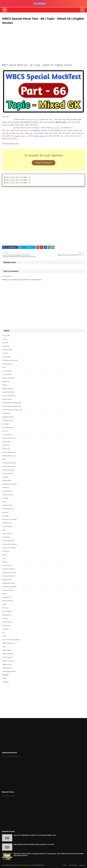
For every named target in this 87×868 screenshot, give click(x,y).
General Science (7, 399)
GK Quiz (5, 431)
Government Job (8, 435)
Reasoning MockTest (9, 583)
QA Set (5, 555)
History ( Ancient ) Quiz (10, 438)
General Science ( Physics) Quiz (12, 406)
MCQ (4, 502)
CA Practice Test (8, 350)
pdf (4, 530)
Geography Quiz (8, 420)
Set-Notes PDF (7, 597)
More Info (82, 865)
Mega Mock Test (7, 505)
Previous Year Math (8, 541)
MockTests (6, 516)
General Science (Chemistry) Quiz (13, 410)
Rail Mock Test (7, 565)
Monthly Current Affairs (10, 519)
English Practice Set (9, 392)
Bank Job (6, 343)
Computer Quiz (8, 364)
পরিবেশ (5, 679)
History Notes (7, 442)
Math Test (6, 498)
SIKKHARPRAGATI (23, 865)
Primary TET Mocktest (9, 548)
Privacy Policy (73, 865)
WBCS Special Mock (9, 643)
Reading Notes (7, 580)
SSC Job (5, 608)
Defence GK (6, 382)
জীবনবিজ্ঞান (6, 675)
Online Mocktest (8, 526)
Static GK (6, 618)
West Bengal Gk (7, 668)
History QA (6, 445)
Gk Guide (6, 424)
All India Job (6, 336)
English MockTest (8, 389)
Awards (5, 339)
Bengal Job (6, 346)
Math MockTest (7, 491)
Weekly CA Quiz (8, 664)
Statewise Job (7, 615)
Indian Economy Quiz (9, 466)
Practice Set (6, 537)
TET (4, 633)
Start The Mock (44, 163)
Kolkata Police (7, 480)
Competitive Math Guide (10, 360)
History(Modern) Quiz (9, 456)
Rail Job (5, 562)
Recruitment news (8, 590)
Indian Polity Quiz (8, 473)
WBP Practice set (8, 654)
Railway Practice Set (9, 576)
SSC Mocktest (7, 611)
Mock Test (6, 512)
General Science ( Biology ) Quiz (12, 403)
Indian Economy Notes (9, 463)
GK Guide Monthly (8, 427)
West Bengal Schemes (9, 671)
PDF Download (7, 534)
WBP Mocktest (7, 650)
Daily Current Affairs (9, 378)
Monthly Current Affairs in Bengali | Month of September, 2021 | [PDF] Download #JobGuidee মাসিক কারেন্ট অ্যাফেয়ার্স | (48, 855)
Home (65, 865)
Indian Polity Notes (8, 470)
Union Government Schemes (11, 640)
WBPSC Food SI (7, 657)
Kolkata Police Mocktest (10, 484)
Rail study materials (9, 569)
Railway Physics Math (9, 572)
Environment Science (9, 396)
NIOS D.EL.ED (7, 523)
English (5, 385)
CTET (4, 367)
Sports (5, 604)
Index (4, 459)
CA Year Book (7, 357)
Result (5, 594)
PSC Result (6, 551)
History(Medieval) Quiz (9, 452)
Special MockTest (8, 601)
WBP (4, 647)
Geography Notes (8, 417)
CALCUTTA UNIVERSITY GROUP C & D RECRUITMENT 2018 (35, 835)
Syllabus (5, 629)
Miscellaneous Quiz (8, 509)
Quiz (4, 558)
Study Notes (6, 625)
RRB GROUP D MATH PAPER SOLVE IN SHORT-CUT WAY (34, 844)
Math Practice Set (8, 495)
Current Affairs (7, 371)
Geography (6, 413)
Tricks (4, 636)
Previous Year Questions (10, 544)
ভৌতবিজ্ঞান (6, 682)
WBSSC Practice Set (9, 661)
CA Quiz (5, 353)
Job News (6, 477)
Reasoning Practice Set (10, 587)
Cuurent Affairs (7, 374)
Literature (6, 488)
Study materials (7, 622)
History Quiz (6, 449)
